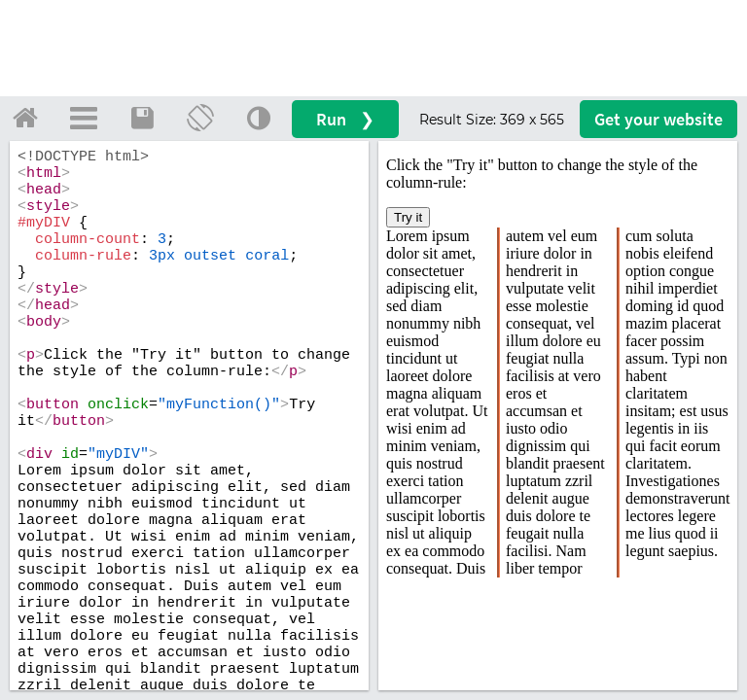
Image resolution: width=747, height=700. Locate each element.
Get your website (658, 119)
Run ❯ (345, 119)
